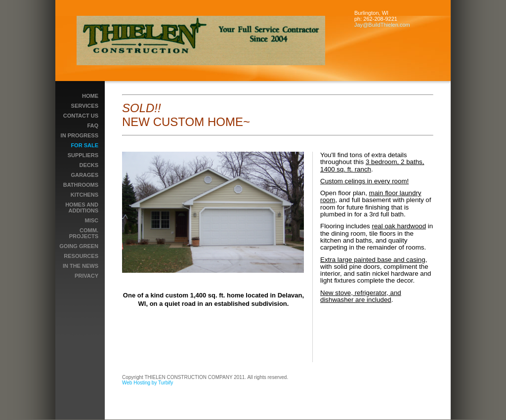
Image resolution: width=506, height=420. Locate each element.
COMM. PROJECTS (84, 233)
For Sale (84, 145)
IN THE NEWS (81, 266)
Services (85, 106)
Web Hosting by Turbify (148, 383)
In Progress (80, 135)
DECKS (89, 165)
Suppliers (83, 155)
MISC (92, 220)
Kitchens (84, 195)
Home (90, 96)
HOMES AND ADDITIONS (82, 208)
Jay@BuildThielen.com (382, 25)
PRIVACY (86, 276)
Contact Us (81, 116)
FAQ (93, 126)
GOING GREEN (79, 246)
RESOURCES (81, 256)
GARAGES (84, 175)
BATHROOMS (81, 185)
